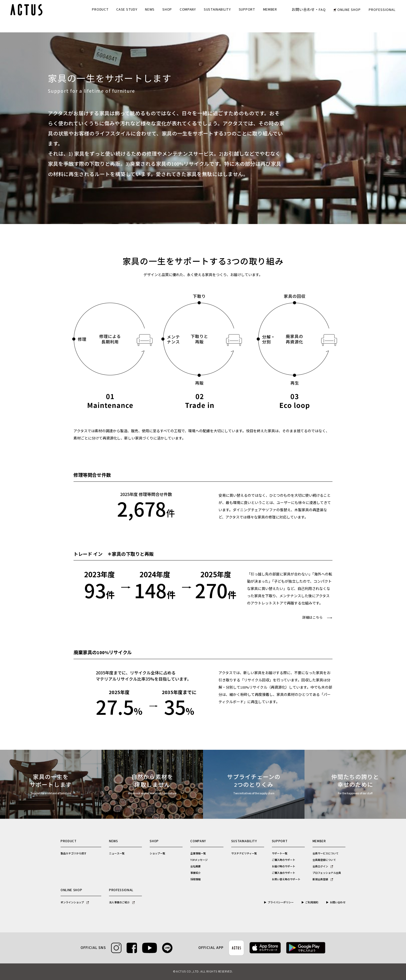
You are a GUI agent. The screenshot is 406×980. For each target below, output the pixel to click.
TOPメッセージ (199, 860)
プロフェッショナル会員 (327, 873)
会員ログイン (323, 867)
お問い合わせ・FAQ (309, 10)
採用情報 (195, 880)
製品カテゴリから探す (74, 854)
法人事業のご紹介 (122, 903)
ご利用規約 (312, 903)
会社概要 (195, 867)
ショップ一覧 (157, 854)
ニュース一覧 (117, 854)
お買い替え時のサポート (286, 880)
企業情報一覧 (198, 854)
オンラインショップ (75, 903)
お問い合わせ (338, 903)
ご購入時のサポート (284, 860)
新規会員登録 (323, 880)
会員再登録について (324, 860)
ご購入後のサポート (284, 873)
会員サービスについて (325, 854)
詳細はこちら (313, 618)
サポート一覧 (280, 854)
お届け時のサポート (284, 867)
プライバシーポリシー (281, 903)
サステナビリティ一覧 (244, 854)
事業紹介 (195, 873)
